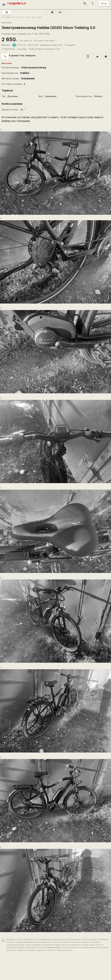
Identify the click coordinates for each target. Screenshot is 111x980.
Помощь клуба (54, 947)
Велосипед (7, 23)
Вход (104, 3)
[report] (106, 56)
